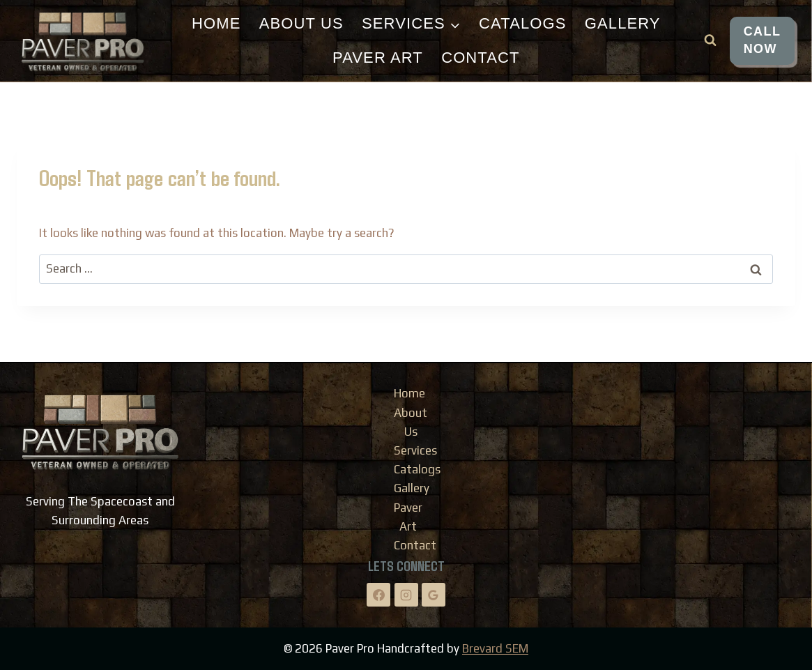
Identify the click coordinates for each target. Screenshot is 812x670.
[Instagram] (406, 595)
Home (216, 23)
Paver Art (378, 58)
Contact (480, 58)
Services (415, 450)
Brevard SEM (495, 648)
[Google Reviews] (434, 595)
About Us (301, 23)
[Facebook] (378, 595)
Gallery (623, 23)
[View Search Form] (710, 40)
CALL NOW (763, 40)
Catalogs (522, 23)
